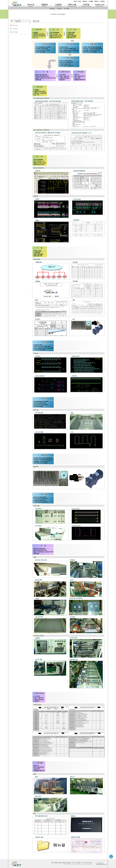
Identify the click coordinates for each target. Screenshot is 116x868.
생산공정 (52, 9)
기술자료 (59, 9)
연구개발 (67, 9)
